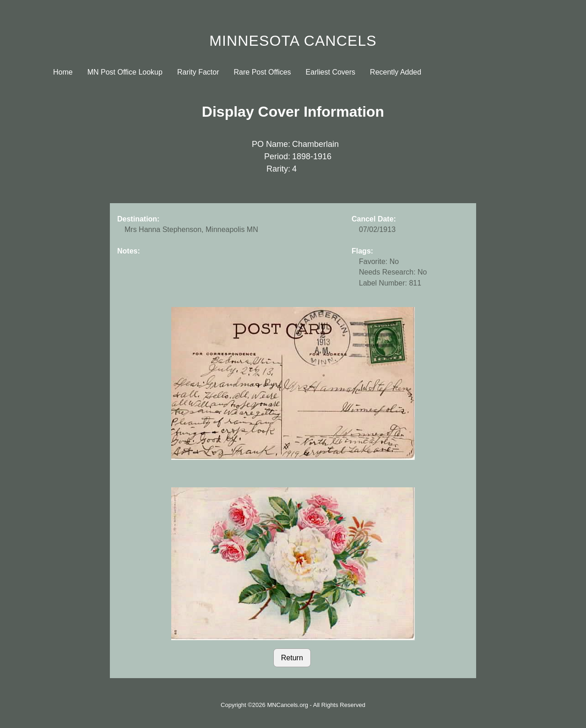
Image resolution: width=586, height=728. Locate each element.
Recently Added (396, 72)
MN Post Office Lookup (125, 72)
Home (63, 72)
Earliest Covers (331, 72)
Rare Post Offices (263, 72)
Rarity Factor (198, 72)
